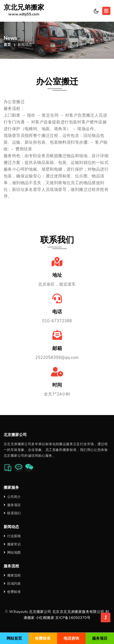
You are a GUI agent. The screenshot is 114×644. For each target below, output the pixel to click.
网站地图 (12, 553)
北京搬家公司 (40, 612)
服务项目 (12, 505)
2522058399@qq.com (57, 358)
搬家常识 (12, 544)
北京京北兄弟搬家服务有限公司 (78, 612)
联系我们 (12, 513)
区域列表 (12, 584)
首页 (7, 45)
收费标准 (12, 592)
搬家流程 (12, 575)
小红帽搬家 (45, 618)
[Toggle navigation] (106, 11)
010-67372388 (57, 321)
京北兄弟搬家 (24, 11)
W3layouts (19, 612)
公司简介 (12, 497)
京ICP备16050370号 (73, 618)
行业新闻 (12, 536)
